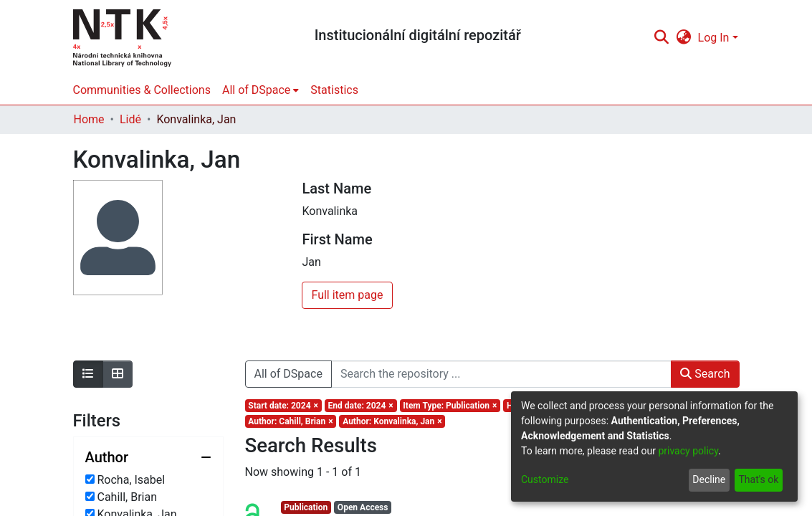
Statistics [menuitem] (334, 90)
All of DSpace (288, 374)
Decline (709, 479)
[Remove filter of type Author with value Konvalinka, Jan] (392, 421)
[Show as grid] (118, 374)
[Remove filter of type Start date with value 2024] (283, 406)
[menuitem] (683, 38)
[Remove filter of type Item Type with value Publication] (450, 406)
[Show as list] (88, 374)
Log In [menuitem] (714, 38)
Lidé (130, 119)
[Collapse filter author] (148, 457)
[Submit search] (662, 38)
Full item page (347, 295)
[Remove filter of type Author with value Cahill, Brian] (291, 421)
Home (89, 119)
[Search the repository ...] (501, 374)
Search (705, 374)
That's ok (758, 479)
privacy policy (688, 451)
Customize (545, 479)
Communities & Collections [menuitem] (142, 90)
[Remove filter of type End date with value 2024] (361, 406)
